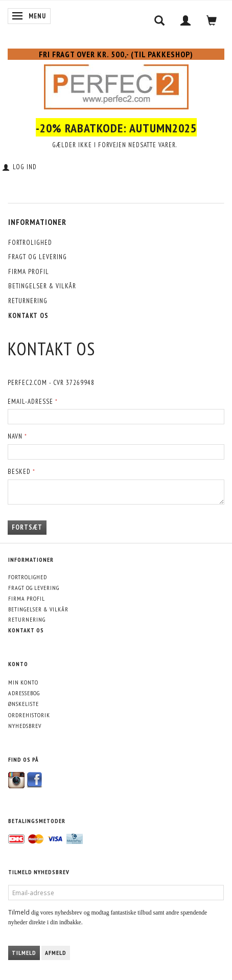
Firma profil (29, 272)
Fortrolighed (30, 243)
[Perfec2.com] (116, 85)
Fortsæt (27, 527)
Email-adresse (30, 402)
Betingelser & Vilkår (42, 286)
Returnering (28, 301)
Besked (19, 472)
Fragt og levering (38, 257)
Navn (15, 436)
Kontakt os (28, 316)
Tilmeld (24, 953)
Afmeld (56, 953)
